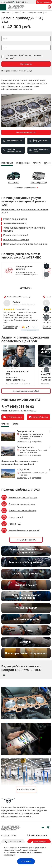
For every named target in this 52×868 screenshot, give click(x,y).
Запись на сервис (44, 2)
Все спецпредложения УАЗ (26, 391)
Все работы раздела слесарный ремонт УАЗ (25, 211)
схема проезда (23, 441)
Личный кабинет (40, 842)
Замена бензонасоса (15, 223)
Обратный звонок (40, 417)
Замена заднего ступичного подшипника (25, 244)
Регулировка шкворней (16, 235)
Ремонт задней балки (15, 219)
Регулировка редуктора (16, 240)
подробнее (37, 441)
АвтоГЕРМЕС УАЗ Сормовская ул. (19, 297)
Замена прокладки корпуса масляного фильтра (24, 229)
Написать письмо (14, 417)
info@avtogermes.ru (38, 835)
